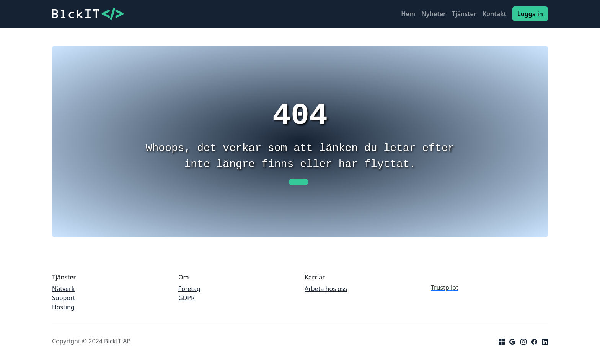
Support (64, 298)
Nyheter (434, 14)
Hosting (63, 307)
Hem (408, 14)
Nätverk (63, 289)
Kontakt (494, 14)
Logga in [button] (530, 14)
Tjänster (464, 14)
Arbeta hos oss (326, 289)
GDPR (187, 298)
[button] (298, 182)
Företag (189, 289)
